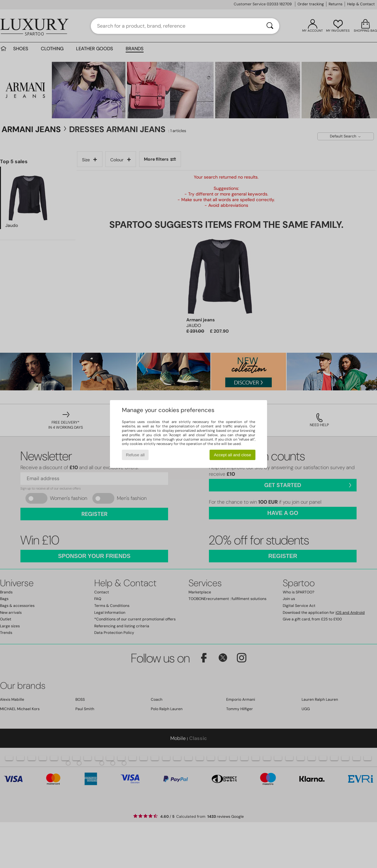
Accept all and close (233, 455)
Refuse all (135, 455)
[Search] (270, 26)
